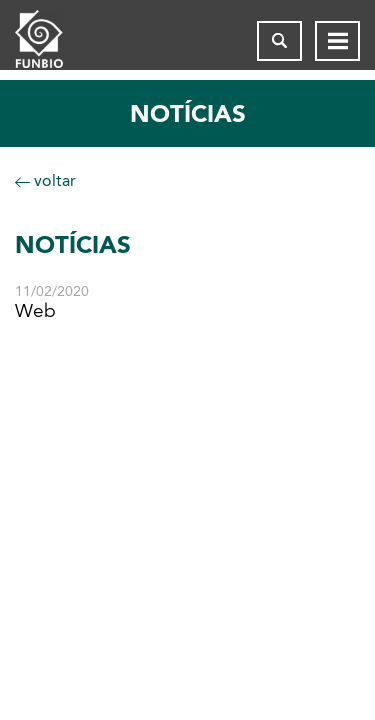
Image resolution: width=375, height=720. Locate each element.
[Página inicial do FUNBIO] (55, 41)
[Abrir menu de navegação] (337, 41)
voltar (45, 180)
